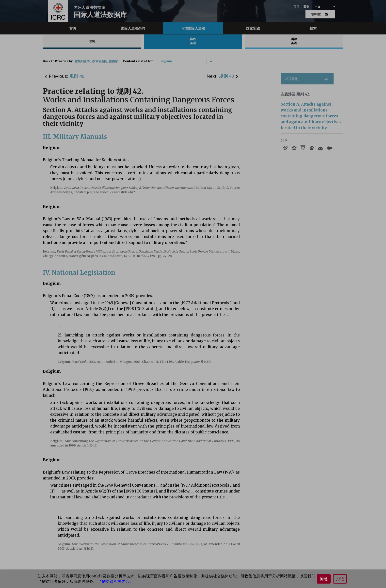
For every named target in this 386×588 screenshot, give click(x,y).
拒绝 (340, 579)
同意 (324, 579)
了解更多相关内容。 (115, 581)
